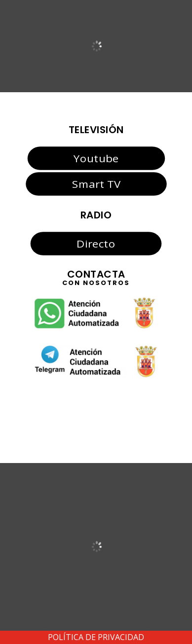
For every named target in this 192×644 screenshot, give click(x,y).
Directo (96, 243)
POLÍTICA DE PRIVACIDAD (96, 637)
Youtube (96, 158)
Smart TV (96, 184)
